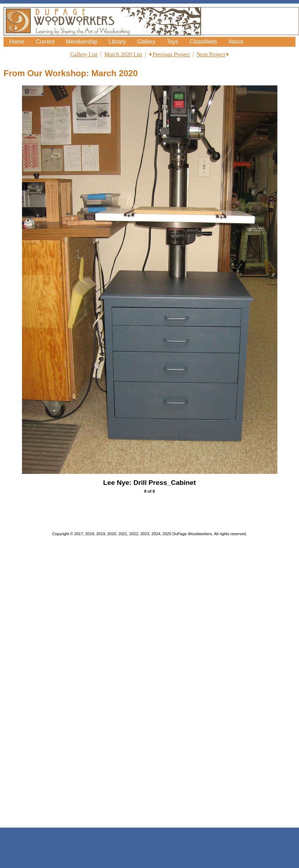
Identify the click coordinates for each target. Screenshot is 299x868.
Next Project (211, 54)
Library (117, 42)
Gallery (146, 42)
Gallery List (84, 54)
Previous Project (171, 54)
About (236, 42)
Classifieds (203, 42)
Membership (82, 42)
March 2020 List (123, 54)
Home (17, 42)
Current (45, 42)
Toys (173, 42)
